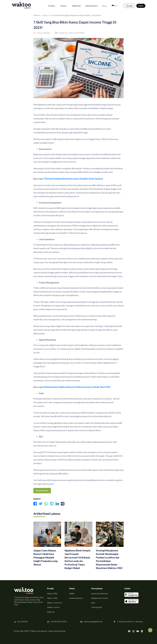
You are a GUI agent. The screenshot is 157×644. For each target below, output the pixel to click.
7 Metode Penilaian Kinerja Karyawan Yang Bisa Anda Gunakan (73, 179)
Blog (104, 6)
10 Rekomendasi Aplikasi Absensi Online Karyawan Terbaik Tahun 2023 (77, 387)
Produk (52, 6)
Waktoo (37, 15)
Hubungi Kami (91, 6)
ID (114, 6)
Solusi (64, 6)
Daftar (141, 6)
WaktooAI (76, 6)
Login (129, 6)
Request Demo (42, 491)
